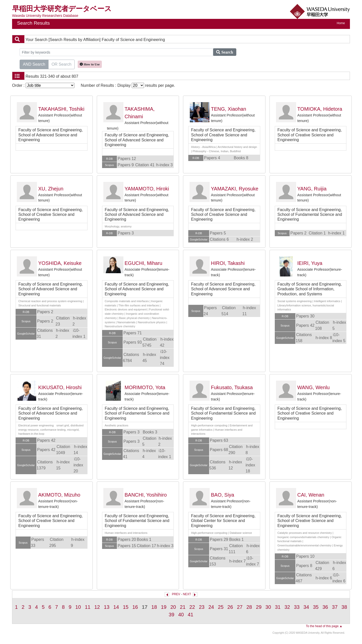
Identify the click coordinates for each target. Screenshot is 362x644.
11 (87, 607)
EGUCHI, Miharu (144, 263)
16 (135, 607)
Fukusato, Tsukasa (232, 387)
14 (116, 607)
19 (164, 607)
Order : (43, 85)
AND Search (34, 64)
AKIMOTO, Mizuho (59, 495)
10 (78, 607)
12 (97, 607)
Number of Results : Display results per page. (128, 85)
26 (230, 607)
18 (154, 607)
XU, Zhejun (51, 189)
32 (287, 607)
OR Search (61, 64)
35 (316, 607)
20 (173, 607)
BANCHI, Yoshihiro (146, 495)
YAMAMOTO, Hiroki (147, 189)
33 (297, 607)
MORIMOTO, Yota (145, 387)
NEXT (187, 594)
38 (344, 607)
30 (268, 607)
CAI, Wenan (311, 495)
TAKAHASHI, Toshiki (61, 109)
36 (325, 607)
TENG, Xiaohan (229, 109)
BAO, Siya (222, 495)
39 (171, 615)
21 (183, 607)
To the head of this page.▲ (324, 626)
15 (126, 607)
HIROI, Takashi (228, 263)
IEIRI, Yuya (310, 263)
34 (306, 607)
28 (249, 607)
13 (107, 607)
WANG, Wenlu (314, 387)
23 (202, 607)
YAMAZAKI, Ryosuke (235, 189)
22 (192, 607)
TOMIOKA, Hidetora (320, 109)
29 (259, 607)
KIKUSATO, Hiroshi (60, 387)
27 (240, 607)
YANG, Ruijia (312, 189)
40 (181, 615)
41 (191, 615)
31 (278, 607)
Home (341, 23)
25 (221, 607)
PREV (176, 594)
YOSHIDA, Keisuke (60, 263)
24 (211, 607)
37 (335, 607)
